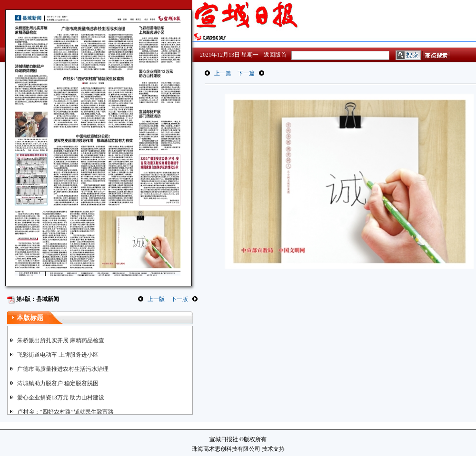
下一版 (179, 299)
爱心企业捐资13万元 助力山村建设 (61, 398)
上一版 (156, 299)
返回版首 (275, 55)
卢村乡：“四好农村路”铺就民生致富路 (65, 412)
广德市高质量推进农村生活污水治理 (63, 369)
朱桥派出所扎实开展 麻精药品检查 (61, 340)
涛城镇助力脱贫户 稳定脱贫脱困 (58, 383)
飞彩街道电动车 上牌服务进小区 (58, 355)
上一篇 (223, 73)
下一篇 (246, 73)
